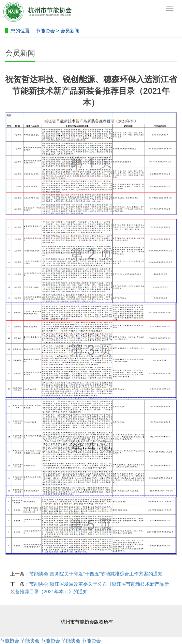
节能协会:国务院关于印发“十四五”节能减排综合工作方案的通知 (96, 574)
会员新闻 (70, 31)
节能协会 (45, 31)
